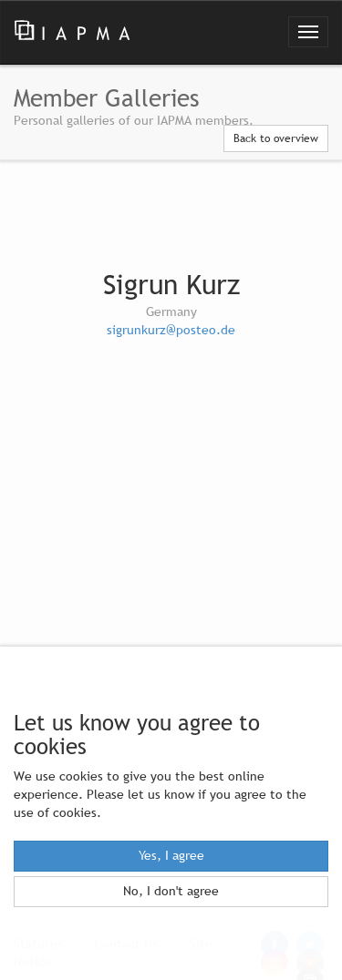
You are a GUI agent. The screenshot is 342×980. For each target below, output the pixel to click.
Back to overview (276, 138)
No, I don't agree (171, 891)
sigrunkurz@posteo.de (171, 330)
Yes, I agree (171, 856)
